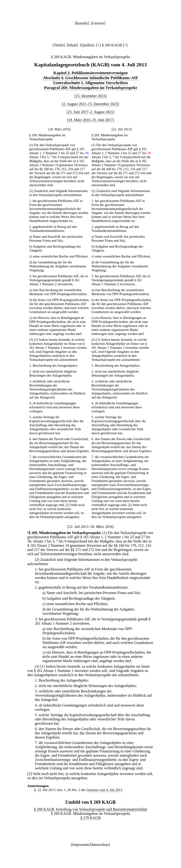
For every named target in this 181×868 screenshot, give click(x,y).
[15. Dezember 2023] (90, 96)
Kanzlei (82, 23)
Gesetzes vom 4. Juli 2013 (104, 790)
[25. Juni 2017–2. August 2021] (91, 112)
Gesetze (98, 23)
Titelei (59, 45)
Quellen (87, 45)
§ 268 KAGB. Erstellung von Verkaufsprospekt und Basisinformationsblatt (90, 809)
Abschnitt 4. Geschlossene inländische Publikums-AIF (90, 78)
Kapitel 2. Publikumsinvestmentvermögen (90, 73)
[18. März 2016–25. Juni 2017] (90, 120)
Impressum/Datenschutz (91, 845)
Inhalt (72, 45)
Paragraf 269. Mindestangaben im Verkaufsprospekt (90, 88)
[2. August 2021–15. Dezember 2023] (90, 104)
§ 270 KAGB (90, 818)
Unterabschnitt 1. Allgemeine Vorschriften (91, 83)
